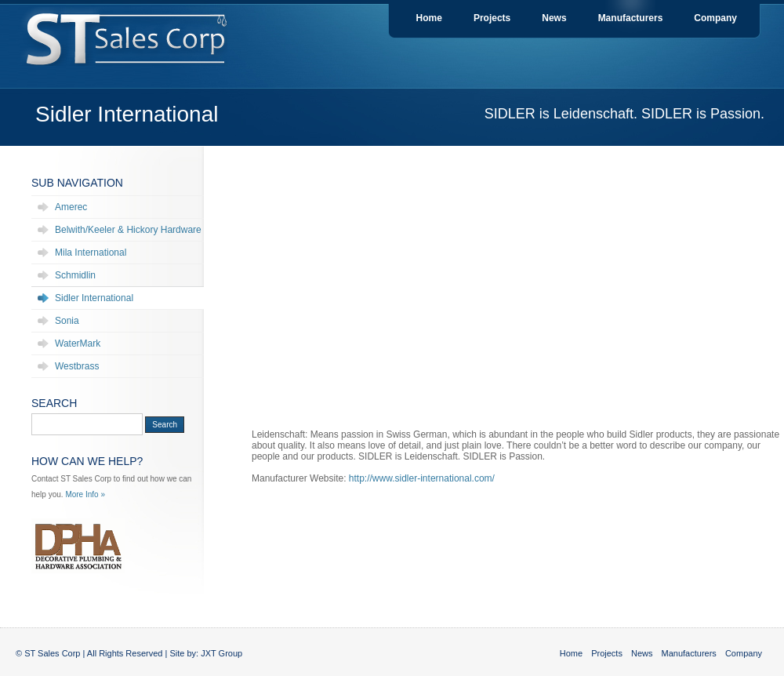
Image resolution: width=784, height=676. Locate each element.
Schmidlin (75, 275)
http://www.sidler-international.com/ (422, 478)
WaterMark (78, 343)
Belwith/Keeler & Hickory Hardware (128, 230)
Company (715, 18)
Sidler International (94, 298)
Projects (492, 18)
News (554, 18)
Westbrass (77, 366)
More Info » (85, 494)
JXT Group (221, 653)
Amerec (71, 207)
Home (429, 18)
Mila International (91, 253)
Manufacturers (631, 18)
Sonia (67, 321)
